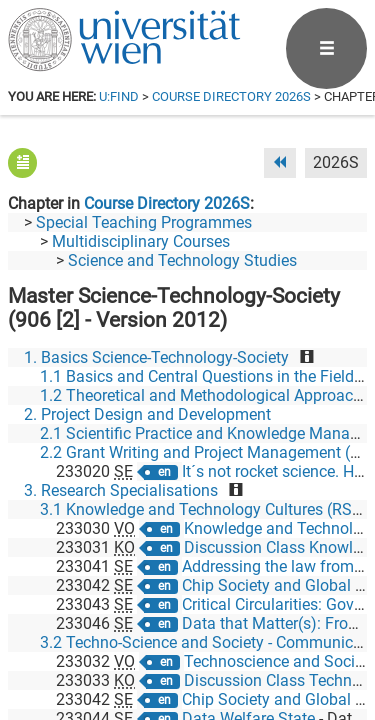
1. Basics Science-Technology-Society (156, 357)
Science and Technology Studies (182, 260)
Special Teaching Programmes (144, 222)
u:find (119, 96)
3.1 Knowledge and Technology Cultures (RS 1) (205, 509)
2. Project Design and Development (147, 414)
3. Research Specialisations (121, 490)
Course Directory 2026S (231, 96)
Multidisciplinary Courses (141, 241)
